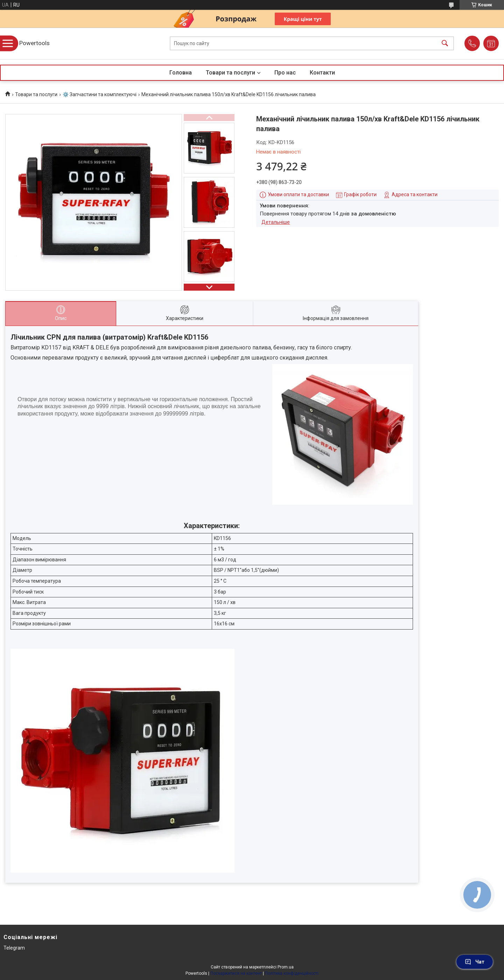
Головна (181, 73)
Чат (475, 962)
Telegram (14, 948)
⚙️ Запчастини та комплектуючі (100, 94)
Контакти (322, 73)
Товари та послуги (230, 73)
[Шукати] (445, 44)
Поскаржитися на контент (236, 973)
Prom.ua (286, 967)
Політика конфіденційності (292, 973)
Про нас (285, 73)
